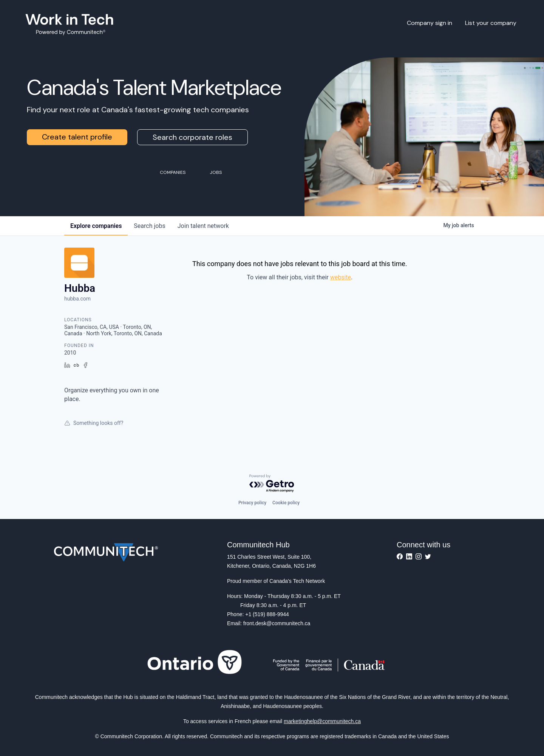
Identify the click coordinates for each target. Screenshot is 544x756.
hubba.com (77, 299)
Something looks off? (94, 423)
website (341, 277)
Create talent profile (77, 137)
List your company (491, 23)
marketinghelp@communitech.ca (322, 721)
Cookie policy (286, 503)
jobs (149, 226)
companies (96, 226)
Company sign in (430, 23)
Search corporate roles (192, 137)
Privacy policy (252, 503)
